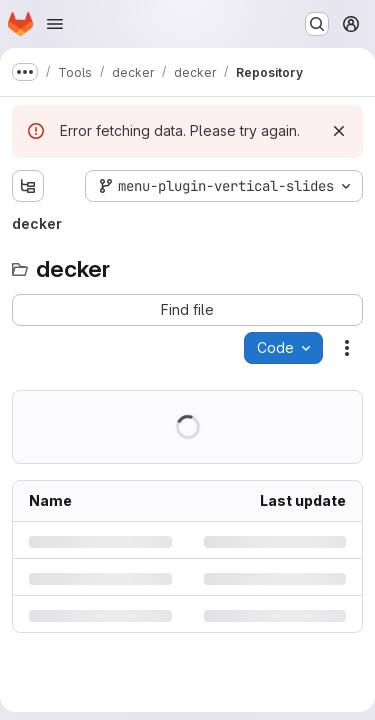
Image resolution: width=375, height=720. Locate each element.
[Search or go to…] (317, 24)
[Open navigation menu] (55, 24)
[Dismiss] (339, 131)
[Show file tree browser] (28, 186)
